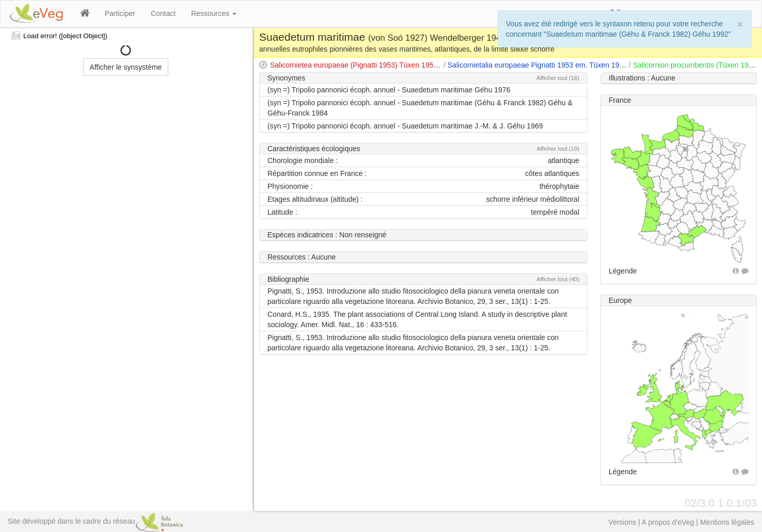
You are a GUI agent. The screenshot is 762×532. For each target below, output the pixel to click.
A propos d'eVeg (668, 522)
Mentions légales (727, 522)
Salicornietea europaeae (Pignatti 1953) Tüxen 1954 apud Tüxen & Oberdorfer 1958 (405, 65)
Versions (623, 522)
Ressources (214, 13)
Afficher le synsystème (126, 67)
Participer (120, 13)
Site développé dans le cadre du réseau (95, 521)
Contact (163, 13)
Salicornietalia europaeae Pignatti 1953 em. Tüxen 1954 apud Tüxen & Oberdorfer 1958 (589, 65)
